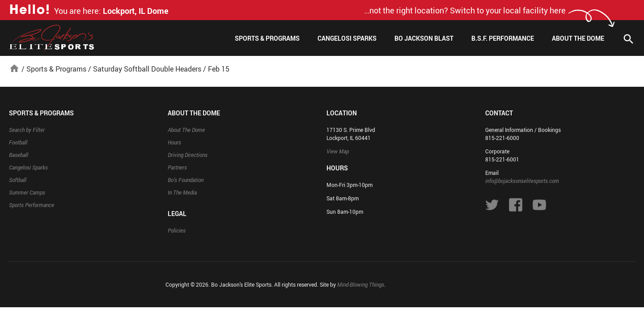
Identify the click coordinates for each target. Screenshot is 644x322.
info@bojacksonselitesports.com (522, 181)
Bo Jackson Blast (424, 38)
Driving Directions (188, 155)
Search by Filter (27, 130)
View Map (338, 151)
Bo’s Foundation (186, 180)
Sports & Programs (267, 38)
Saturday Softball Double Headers (147, 69)
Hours (174, 142)
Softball (18, 180)
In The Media (182, 192)
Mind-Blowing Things (361, 284)
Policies (177, 230)
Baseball (19, 155)
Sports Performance (32, 205)
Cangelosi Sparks (347, 38)
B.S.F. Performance (503, 38)
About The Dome (578, 38)
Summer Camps (27, 192)
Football (18, 142)
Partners (177, 167)
